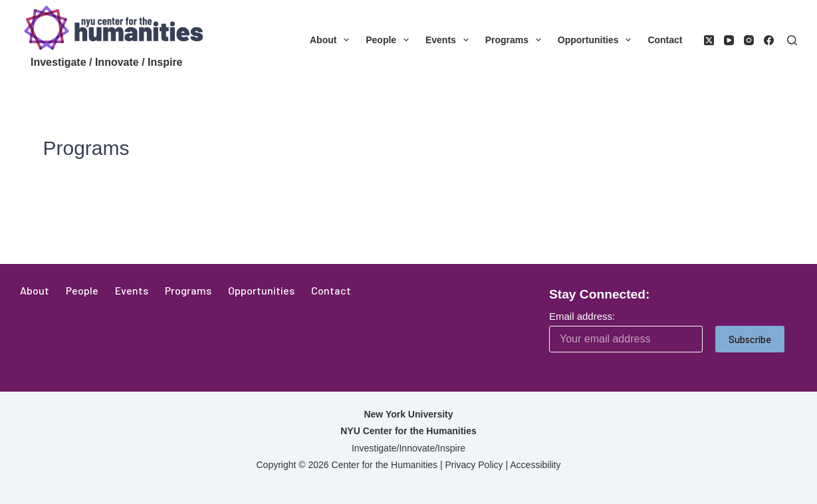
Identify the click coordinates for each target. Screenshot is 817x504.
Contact (665, 40)
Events (450, 40)
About (332, 40)
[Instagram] (749, 40)
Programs (516, 40)
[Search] (792, 40)
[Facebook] (769, 40)
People (390, 40)
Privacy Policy (474, 465)
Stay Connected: (599, 294)
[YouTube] (729, 40)
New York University (408, 414)
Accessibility (535, 465)
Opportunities (597, 40)
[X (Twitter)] (709, 40)
